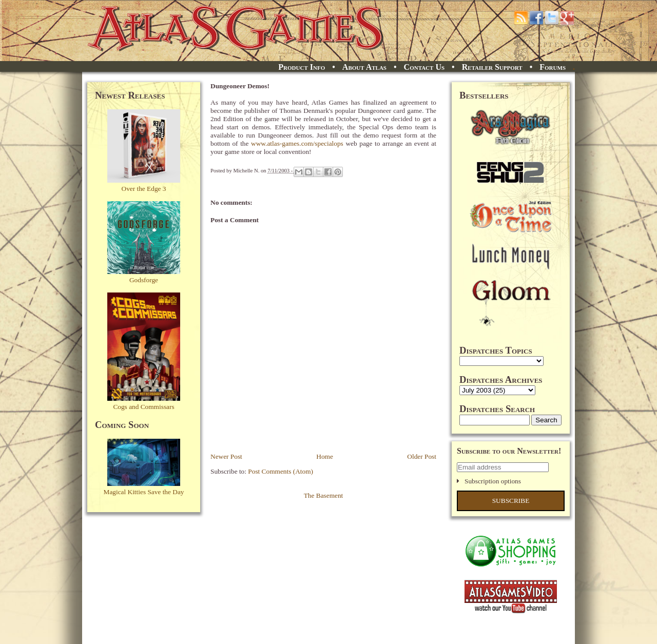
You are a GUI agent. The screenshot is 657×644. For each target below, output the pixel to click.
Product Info (302, 67)
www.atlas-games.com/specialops (297, 143)
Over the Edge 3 (144, 189)
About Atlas (364, 67)
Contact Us (424, 67)
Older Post (422, 456)
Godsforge (144, 280)
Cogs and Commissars (143, 407)
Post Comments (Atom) (281, 471)
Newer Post (226, 456)
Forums (553, 67)
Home (325, 456)
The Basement (324, 495)
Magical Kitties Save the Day (144, 492)
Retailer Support (492, 67)
